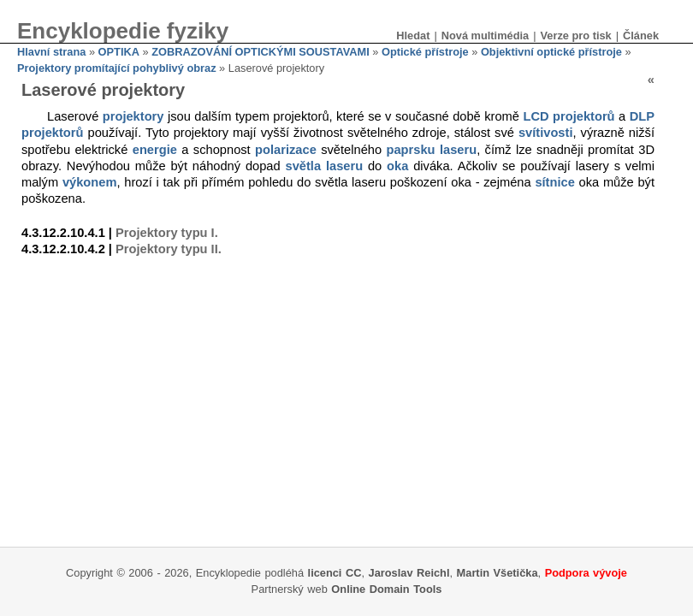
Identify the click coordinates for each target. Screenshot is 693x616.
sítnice (554, 182)
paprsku (411, 150)
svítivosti (546, 133)
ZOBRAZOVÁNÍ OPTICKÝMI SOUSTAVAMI (261, 52)
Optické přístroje (425, 52)
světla (304, 166)
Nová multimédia (485, 36)
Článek (641, 36)
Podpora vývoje (586, 573)
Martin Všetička (498, 573)
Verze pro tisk (575, 36)
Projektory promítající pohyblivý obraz (117, 68)
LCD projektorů (569, 116)
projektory (133, 116)
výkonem (90, 182)
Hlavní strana (51, 52)
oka (397, 166)
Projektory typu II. (169, 249)
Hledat (413, 36)
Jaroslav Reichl (409, 573)
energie (155, 150)
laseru (458, 150)
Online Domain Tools (386, 589)
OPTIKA (119, 52)
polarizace (286, 150)
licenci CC (335, 573)
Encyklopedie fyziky (123, 31)
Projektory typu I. (167, 233)
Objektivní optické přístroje (551, 52)
